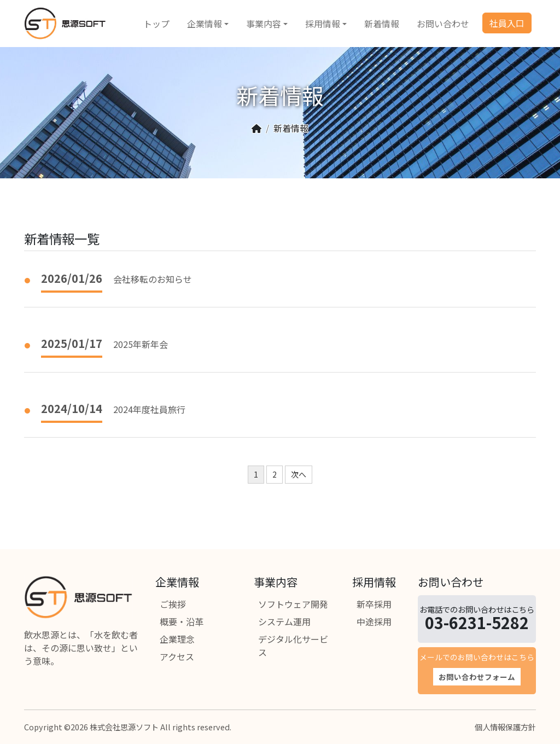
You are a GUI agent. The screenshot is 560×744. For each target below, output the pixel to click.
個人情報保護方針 (505, 727)
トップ (156, 24)
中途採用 (374, 621)
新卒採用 (374, 604)
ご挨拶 (173, 604)
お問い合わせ (443, 24)
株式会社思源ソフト (124, 727)
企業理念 (177, 639)
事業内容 (264, 24)
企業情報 (205, 24)
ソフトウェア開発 (293, 604)
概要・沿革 (182, 621)
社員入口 (507, 23)
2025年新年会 (141, 344)
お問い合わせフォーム (477, 677)
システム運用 (284, 621)
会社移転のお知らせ (153, 279)
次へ (299, 474)
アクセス (177, 656)
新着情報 (382, 24)
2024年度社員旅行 (149, 409)
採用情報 (323, 24)
